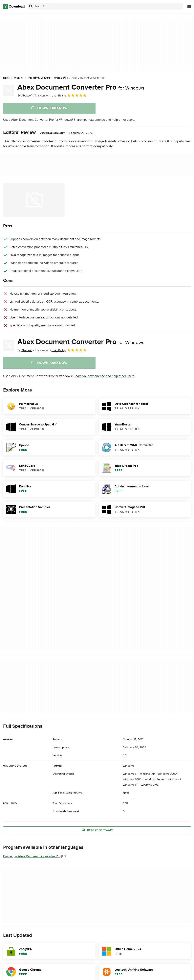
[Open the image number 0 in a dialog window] (34, 200)
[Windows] (19, 78)
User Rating (69, 95)
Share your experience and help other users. (104, 120)
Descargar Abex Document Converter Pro (32, 856)
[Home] (6, 78)
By (25, 96)
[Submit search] (31, 6)
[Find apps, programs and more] (105, 6)
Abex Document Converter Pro (81, 87)
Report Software (97, 830)
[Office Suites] (61, 78)
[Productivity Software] (39, 78)
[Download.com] (14, 6)
